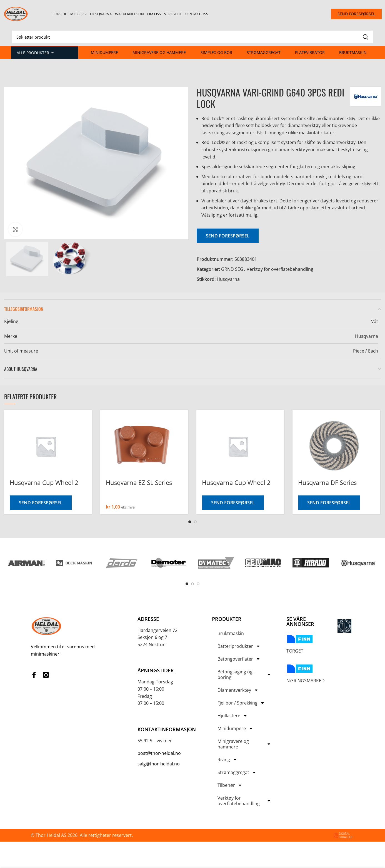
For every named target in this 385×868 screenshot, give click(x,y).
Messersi (78, 14)
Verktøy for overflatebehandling (280, 269)
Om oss (154, 14)
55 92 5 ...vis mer (155, 741)
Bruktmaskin (353, 52)
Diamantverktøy (238, 690)
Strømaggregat (264, 52)
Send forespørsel (228, 236)
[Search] (192, 37)
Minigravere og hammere (159, 52)
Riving (227, 760)
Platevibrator (310, 52)
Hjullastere (232, 716)
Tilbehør (230, 785)
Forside (60, 14)
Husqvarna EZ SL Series (139, 482)
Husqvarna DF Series (327, 482)
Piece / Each (366, 351)
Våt (375, 321)
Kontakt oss (196, 14)
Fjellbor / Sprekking (241, 703)
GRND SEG (232, 269)
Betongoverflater (239, 659)
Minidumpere (104, 52)
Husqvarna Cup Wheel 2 (44, 482)
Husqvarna (101, 14)
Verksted (173, 14)
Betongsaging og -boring (244, 674)
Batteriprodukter (239, 646)
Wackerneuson (129, 14)
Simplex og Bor (216, 52)
